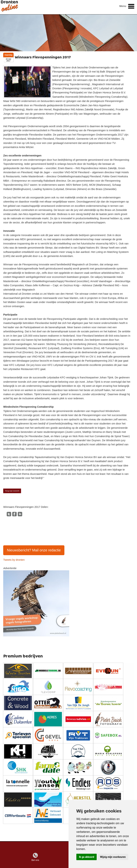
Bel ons (35, 860)
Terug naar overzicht (12, 491)
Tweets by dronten (14, 560)
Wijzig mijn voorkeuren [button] (113, 857)
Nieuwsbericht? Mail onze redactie (34, 550)
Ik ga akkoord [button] (87, 857)
